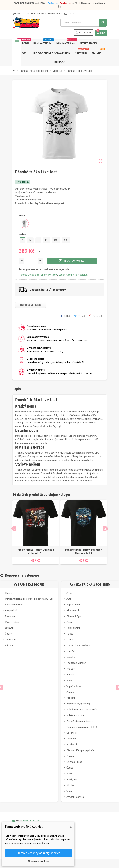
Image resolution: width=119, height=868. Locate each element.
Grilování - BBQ (74, 762)
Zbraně (70, 692)
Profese (71, 669)
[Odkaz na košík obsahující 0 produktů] (101, 33)
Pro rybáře (10, 616)
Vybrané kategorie (29, 585)
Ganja (69, 622)
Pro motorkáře (12, 622)
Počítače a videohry (76, 663)
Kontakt (70, 14)
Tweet (79, 316)
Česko (8, 634)
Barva (22, 216)
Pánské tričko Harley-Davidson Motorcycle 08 (84, 552)
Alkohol (70, 785)
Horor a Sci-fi (73, 628)
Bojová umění (73, 605)
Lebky (62, 275)
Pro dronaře (72, 744)
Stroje (69, 774)
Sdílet (65, 316)
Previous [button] (14, 529)
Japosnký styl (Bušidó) (78, 704)
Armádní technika (75, 797)
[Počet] (31, 261)
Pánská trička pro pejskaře (80, 750)
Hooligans (72, 779)
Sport (69, 680)
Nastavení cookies (38, 861)
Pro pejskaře (12, 610)
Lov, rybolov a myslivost (78, 645)
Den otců (71, 739)
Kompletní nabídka (76, 275)
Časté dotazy (20, 14)
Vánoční (71, 698)
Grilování (10, 628)
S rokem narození (14, 605)
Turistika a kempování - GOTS (82, 727)
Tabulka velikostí (31, 305)
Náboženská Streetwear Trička (82, 709)
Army (69, 593)
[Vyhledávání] (84, 23)
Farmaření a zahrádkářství (80, 721)
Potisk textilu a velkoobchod (47, 14)
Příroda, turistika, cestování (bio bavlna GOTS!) (29, 599)
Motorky (53, 275)
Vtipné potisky (74, 686)
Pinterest (96, 316)
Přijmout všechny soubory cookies (38, 853)
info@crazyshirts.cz (33, 821)
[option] (36, 532)
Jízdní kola (11, 640)
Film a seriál (73, 610)
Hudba (70, 634)
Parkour (70, 756)
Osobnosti (72, 733)
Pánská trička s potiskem (33, 275)
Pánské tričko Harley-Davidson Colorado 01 (35, 552)
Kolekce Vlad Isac (76, 715)
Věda (69, 791)
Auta (69, 599)
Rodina (9, 593)
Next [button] (105, 529)
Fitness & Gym (74, 616)
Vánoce (9, 645)
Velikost (23, 234)
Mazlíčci (71, 651)
